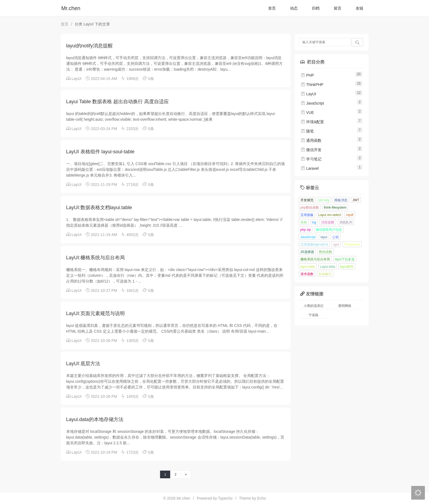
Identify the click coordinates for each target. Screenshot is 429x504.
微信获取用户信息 (329, 230)
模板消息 (341, 200)
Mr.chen (71, 8)
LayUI (76, 79)
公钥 (335, 237)
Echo (262, 498)
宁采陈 (314, 315)
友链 (360, 8)
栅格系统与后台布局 (315, 259)
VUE (307, 113)
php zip (306, 230)
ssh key (324, 200)
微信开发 (311, 150)
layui (324, 237)
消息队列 (346, 222)
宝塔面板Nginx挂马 (314, 244)
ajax (336, 244)
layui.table (308, 267)
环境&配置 (312, 122)
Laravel (310, 168)
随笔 (307, 131)
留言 (338, 8)
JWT (356, 200)
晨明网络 (345, 306)
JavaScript (312, 103)
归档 (316, 8)
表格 (304, 222)
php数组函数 (310, 208)
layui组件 (347, 267)
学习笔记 (311, 159)
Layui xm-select (330, 215)
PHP (307, 75)
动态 (294, 8)
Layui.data (328, 267)
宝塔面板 (307, 215)
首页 (272, 8)
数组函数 (326, 252)
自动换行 (325, 274)
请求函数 (307, 274)
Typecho (225, 498)
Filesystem (352, 244)
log (314, 222)
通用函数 (311, 140)
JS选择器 (307, 252)
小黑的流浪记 (314, 306)
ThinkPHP (312, 85)
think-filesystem (335, 208)
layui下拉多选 (345, 259)
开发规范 (307, 200)
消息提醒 (328, 222)
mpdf (350, 215)
